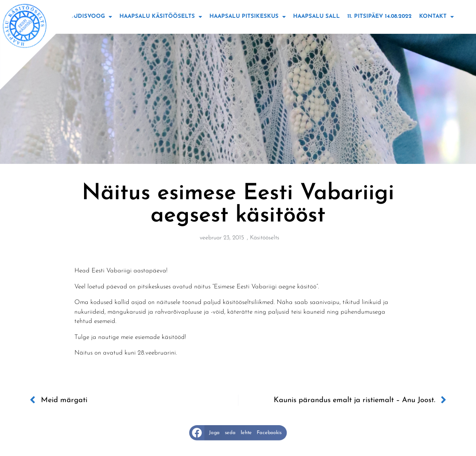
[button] (238, 433)
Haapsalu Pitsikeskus (247, 17)
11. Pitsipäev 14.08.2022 (379, 17)
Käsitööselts (265, 238)
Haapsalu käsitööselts (161, 17)
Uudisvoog (91, 17)
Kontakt (436, 17)
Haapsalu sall (316, 17)
